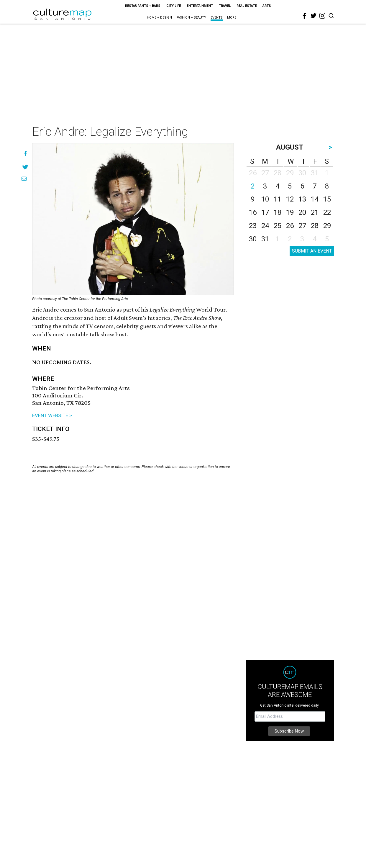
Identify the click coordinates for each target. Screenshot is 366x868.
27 (302, 226)
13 (302, 199)
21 (315, 212)
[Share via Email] (24, 179)
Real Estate (247, 6)
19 (290, 212)
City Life (174, 6)
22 (327, 212)
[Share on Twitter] (26, 167)
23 (253, 226)
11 (278, 199)
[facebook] (305, 16)
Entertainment (200, 6)
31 (265, 239)
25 (278, 226)
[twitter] (314, 16)
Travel (225, 6)
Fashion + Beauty (191, 18)
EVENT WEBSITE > (52, 415)
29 (327, 226)
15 (327, 199)
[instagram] (322, 16)
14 (315, 199)
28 (315, 226)
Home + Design (159, 18)
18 (278, 212)
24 (265, 226)
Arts (267, 6)
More (232, 18)
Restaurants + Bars (143, 6)
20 (302, 212)
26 (290, 226)
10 (265, 199)
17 (265, 212)
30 (253, 239)
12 (290, 199)
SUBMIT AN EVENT (312, 251)
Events (217, 18)
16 (253, 212)
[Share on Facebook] (26, 154)
